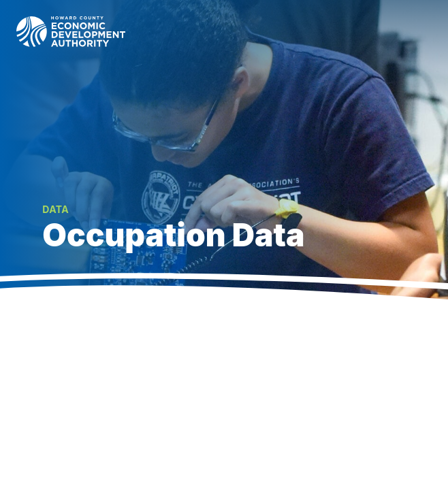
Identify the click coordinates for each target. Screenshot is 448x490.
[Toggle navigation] (422, 31)
